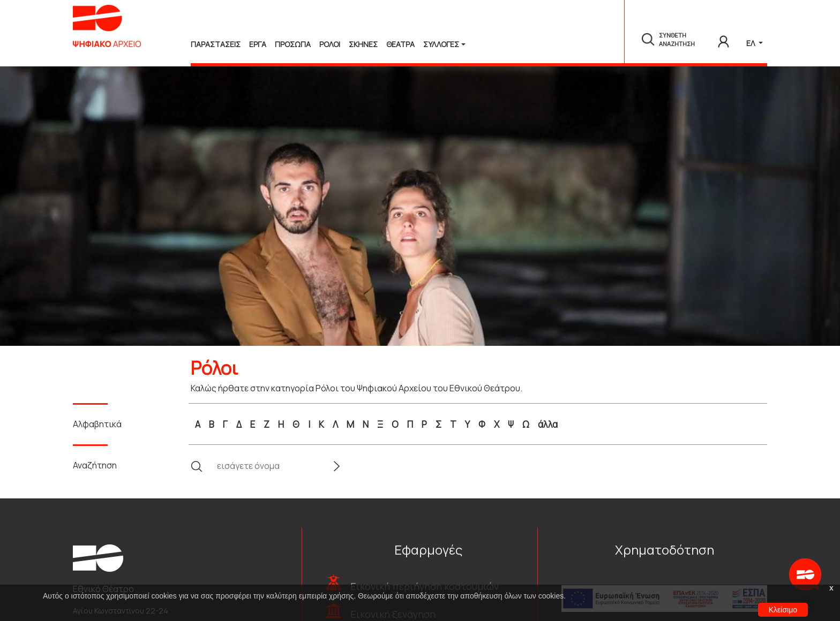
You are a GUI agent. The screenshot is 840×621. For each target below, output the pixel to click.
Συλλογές (441, 44)
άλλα (548, 424)
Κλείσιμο (783, 610)
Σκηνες (363, 44)
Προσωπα (293, 44)
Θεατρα (400, 44)
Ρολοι (330, 44)
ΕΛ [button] (751, 43)
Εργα (258, 44)
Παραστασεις (216, 44)
